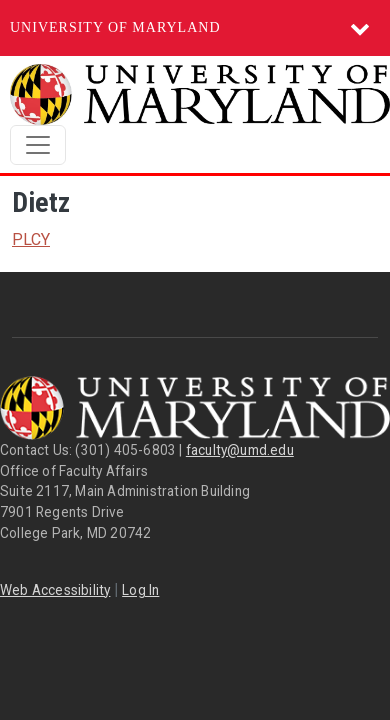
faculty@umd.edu (240, 450)
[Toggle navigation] (38, 145)
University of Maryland (115, 27)
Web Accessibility (55, 590)
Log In (140, 590)
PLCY (31, 239)
